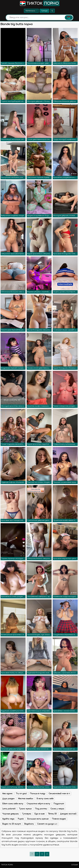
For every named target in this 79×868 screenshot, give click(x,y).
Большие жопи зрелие (38, 819)
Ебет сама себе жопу (13, 804)
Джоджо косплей (68, 814)
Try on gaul (21, 794)
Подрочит (59, 804)
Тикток (39, 3)
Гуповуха (27, 814)
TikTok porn (7, 865)
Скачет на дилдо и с (47, 824)
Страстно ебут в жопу (38, 804)
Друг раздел (8, 799)
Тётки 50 (52, 814)
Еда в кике (39, 814)
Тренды (44, 11)
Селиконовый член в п (59, 794)
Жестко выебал (26, 799)
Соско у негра (57, 809)
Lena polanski (9, 809)
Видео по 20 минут (12, 824)
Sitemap (75, 865)
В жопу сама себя (45, 799)
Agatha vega (8, 819)
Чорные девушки (10, 814)
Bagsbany (29, 824)
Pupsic (21, 819)
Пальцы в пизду (38, 794)
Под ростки (41, 809)
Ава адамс (7, 794)
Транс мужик (25, 809)
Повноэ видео (59, 819)
